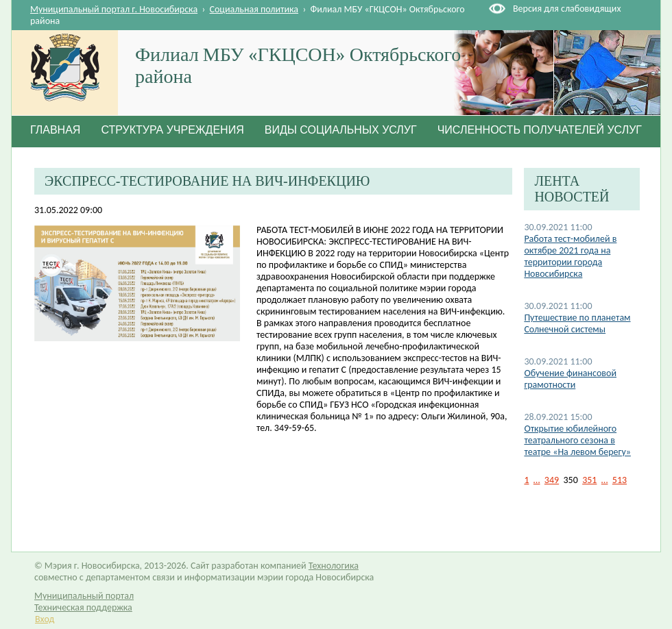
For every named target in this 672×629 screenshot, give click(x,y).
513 (620, 480)
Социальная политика (254, 9)
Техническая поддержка (83, 607)
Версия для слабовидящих (567, 9)
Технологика (334, 566)
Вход (45, 619)
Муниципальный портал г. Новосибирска (114, 9)
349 (552, 480)
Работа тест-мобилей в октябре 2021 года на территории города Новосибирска (570, 256)
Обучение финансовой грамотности (570, 379)
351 (589, 480)
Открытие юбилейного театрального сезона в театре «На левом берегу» (577, 440)
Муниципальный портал (84, 596)
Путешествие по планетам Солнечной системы (577, 323)
